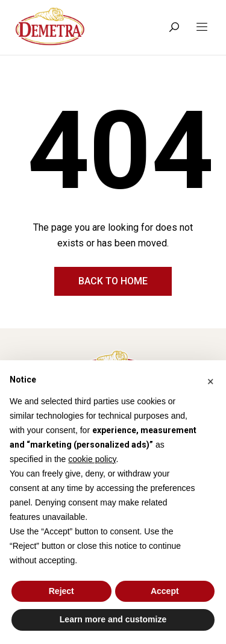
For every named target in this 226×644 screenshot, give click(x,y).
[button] (210, 380)
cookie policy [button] (92, 459)
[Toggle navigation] (202, 27)
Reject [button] (61, 591)
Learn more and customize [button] (113, 619)
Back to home (113, 281)
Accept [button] (165, 591)
